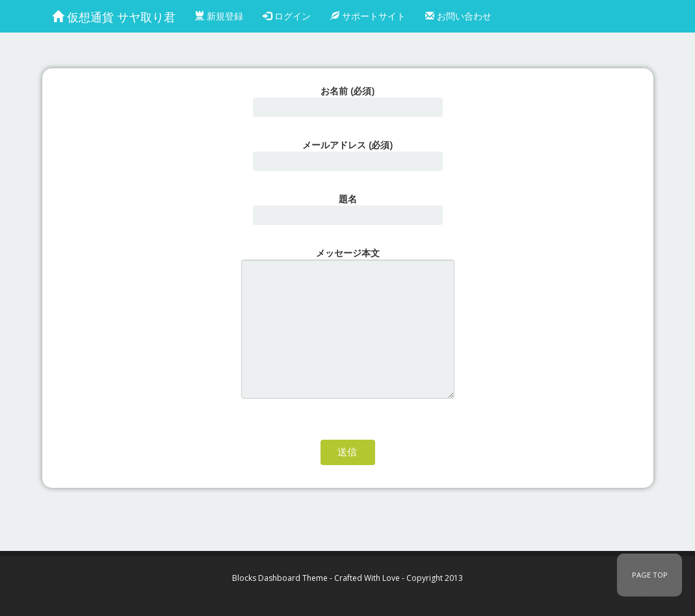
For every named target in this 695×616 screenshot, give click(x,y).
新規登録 (219, 16)
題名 (348, 209)
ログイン (287, 16)
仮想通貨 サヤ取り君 (114, 17)
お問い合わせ (458, 16)
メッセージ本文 (348, 323)
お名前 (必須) (348, 101)
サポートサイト (368, 16)
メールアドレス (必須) (348, 155)
